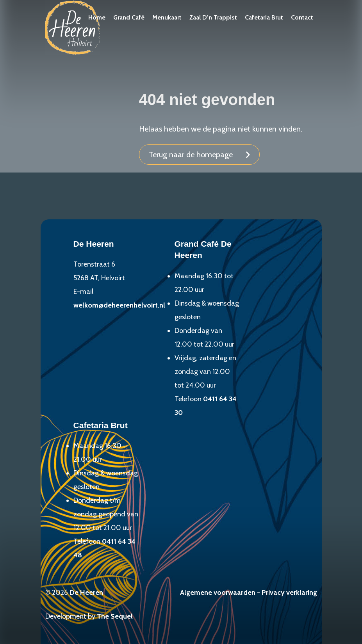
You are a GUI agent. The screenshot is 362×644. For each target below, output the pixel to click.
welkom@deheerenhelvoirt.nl (119, 305)
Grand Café (129, 17)
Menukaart (167, 17)
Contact (302, 17)
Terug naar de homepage (191, 155)
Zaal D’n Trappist (213, 17)
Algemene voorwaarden (218, 592)
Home (97, 17)
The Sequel (115, 616)
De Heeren (86, 592)
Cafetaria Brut (264, 17)
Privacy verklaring (289, 592)
